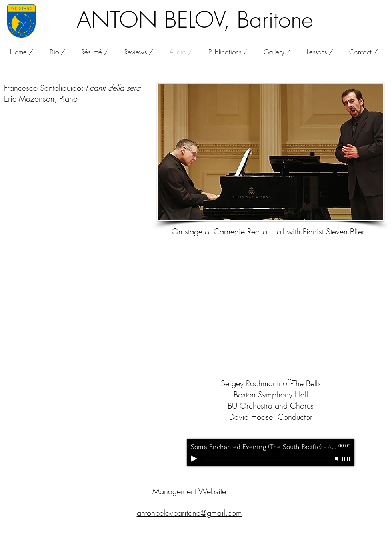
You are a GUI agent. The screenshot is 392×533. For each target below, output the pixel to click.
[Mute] (338, 459)
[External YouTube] (270, 323)
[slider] (346, 459)
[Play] (194, 459)
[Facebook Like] (355, 14)
